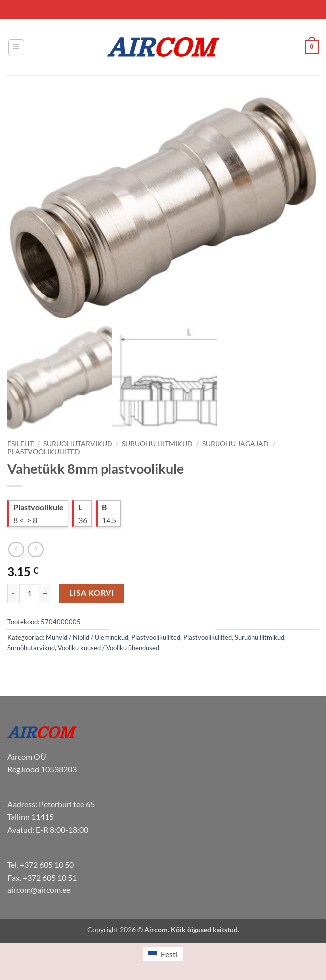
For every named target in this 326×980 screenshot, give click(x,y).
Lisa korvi (92, 593)
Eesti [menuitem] (169, 954)
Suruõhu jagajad (235, 444)
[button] (16, 47)
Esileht (21, 444)
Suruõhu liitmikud (157, 444)
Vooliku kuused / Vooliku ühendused (109, 648)
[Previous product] (36, 549)
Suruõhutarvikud (78, 444)
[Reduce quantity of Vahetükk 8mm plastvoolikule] (13, 593)
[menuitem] (163, 954)
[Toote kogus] (29, 593)
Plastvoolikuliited (44, 452)
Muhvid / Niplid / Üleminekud (87, 637)
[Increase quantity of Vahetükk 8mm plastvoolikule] (45, 593)
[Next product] (16, 549)
